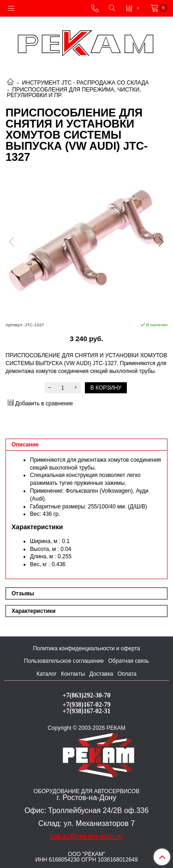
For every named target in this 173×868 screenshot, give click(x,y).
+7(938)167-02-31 (87, 711)
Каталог (47, 674)
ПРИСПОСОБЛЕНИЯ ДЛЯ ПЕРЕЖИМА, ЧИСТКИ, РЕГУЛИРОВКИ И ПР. (74, 92)
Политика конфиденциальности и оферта (86, 648)
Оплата (127, 674)
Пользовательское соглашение (64, 661)
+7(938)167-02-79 (87, 704)
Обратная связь (129, 661)
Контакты (73, 674)
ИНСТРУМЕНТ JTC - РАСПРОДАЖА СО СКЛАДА (86, 83)
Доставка (101, 674)
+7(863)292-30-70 (87, 695)
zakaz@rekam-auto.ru (87, 836)
